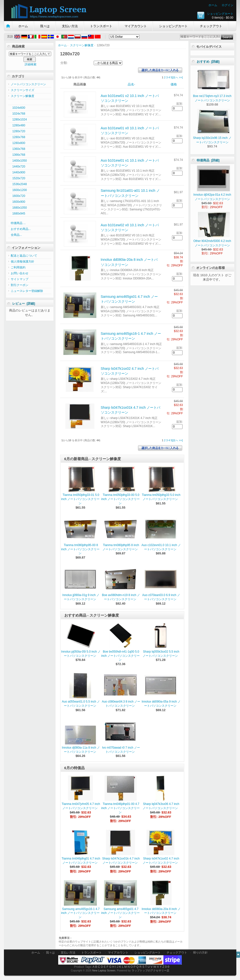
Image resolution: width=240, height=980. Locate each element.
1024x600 (18, 108)
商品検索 (18, 46)
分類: (64, 63)
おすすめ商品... (21, 229)
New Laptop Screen (104, 970)
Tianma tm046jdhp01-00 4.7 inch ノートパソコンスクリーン (120, 808)
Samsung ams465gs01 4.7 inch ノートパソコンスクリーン (120, 913)
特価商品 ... (18, 223)
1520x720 (18, 178)
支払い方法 (70, 26)
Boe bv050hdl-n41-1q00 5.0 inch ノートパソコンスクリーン (120, 656)
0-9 (167, 967)
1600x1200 (19, 190)
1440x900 (18, 172)
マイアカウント (136, 26)
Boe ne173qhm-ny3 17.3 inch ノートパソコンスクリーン (212, 96)
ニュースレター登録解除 (27, 291)
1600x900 (18, 202)
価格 (174, 84)
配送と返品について (24, 256)
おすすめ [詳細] (208, 62)
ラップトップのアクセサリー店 (150, 970)
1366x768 (18, 155)
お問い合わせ (20, 273)
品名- (131, 84)
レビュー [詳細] (24, 304)
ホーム (213, 5)
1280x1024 (19, 120)
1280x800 (18, 143)
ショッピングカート (220, 14)
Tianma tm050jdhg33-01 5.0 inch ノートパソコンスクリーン (80, 499)
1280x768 (18, 137)
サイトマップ (20, 279)
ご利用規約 (18, 267)
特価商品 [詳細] (208, 160)
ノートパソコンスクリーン (28, 84)
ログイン (228, 5)
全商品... (16, 235)
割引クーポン (20, 285)
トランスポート (101, 26)
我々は (45, 26)
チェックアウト (211, 26)
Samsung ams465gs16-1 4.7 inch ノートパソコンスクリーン (80, 913)
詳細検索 (31, 64)
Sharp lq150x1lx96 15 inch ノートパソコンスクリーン (212, 138)
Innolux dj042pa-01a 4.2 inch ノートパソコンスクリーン (212, 195)
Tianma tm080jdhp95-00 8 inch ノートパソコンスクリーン (80, 549)
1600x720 (18, 196)
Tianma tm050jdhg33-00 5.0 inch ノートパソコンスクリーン (120, 499)
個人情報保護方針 (23, 262)
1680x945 (18, 214)
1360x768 (18, 149)
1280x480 (18, 125)
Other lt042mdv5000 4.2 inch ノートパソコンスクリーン (212, 241)
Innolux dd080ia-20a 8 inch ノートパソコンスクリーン (161, 911)
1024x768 (18, 114)
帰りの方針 (200, 953)
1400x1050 (19, 161)
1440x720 (18, 167)
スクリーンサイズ (23, 90)
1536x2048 (19, 184)
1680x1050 (19, 208)
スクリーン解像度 (82, 45)
